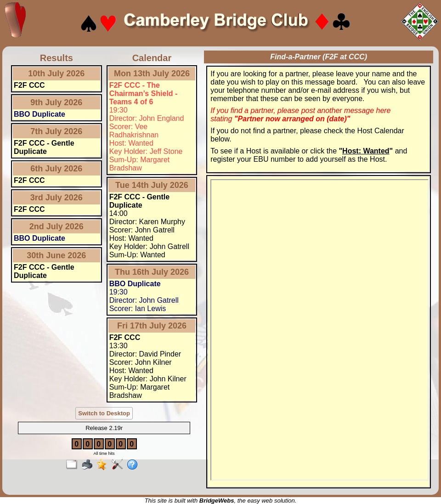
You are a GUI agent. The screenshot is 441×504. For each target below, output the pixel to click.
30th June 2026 (56, 255)
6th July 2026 (56, 169)
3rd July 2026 (57, 198)
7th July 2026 (56, 131)
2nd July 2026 (57, 227)
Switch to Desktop (104, 413)
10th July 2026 (56, 74)
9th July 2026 (56, 102)
